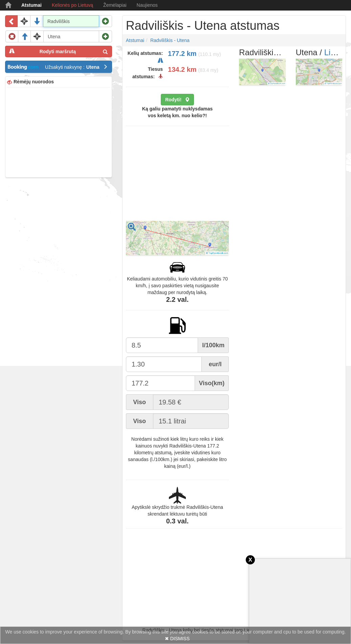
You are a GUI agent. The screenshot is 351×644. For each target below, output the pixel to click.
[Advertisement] (59, 131)
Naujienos (147, 5)
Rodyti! (177, 100)
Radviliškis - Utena (170, 40)
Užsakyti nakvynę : (76, 67)
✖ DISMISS (177, 639)
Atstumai (31, 5)
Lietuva (337, 52)
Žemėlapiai (115, 5)
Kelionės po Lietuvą (72, 5)
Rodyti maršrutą (59, 51)
